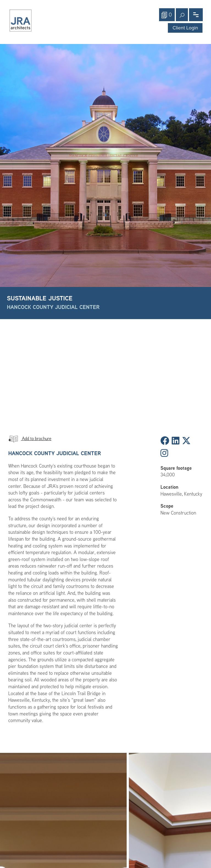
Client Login (185, 28)
